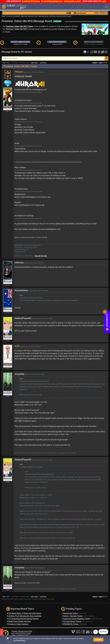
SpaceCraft (83, 613)
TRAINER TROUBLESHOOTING (22, 631)
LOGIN (96, 13)
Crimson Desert (87, 621)
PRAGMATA (83, 624)
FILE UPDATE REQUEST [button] (57, 42)
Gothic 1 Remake (89, 616)
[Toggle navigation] (106, 7)
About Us (66, 639)
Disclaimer (42, 639)
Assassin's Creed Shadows (100, 619)
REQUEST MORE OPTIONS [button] (20, 42)
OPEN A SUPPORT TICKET (20, 635)
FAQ (35, 639)
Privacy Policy (51, 639)
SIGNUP (103, 13)
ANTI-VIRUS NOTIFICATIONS (21, 633)
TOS (59, 639)
